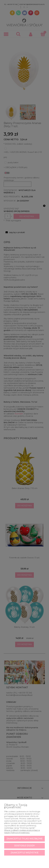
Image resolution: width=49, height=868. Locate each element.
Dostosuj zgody (24, 846)
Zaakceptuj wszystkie (25, 853)
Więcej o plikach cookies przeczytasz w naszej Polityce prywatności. (22, 831)
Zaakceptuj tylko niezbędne (25, 839)
